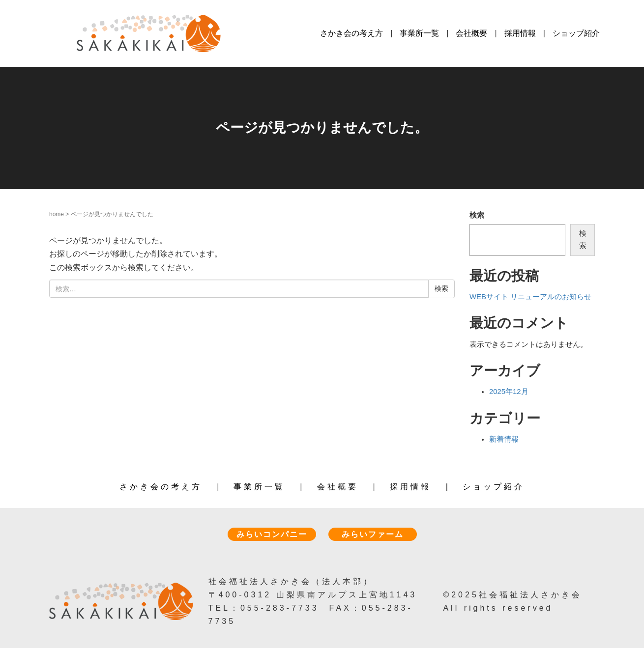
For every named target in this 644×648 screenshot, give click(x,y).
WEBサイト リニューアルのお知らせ (530, 297)
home (57, 214)
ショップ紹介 (576, 33)
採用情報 (520, 33)
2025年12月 (509, 392)
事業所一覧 (419, 33)
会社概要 (471, 33)
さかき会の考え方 (351, 33)
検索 (477, 215)
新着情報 (504, 439)
